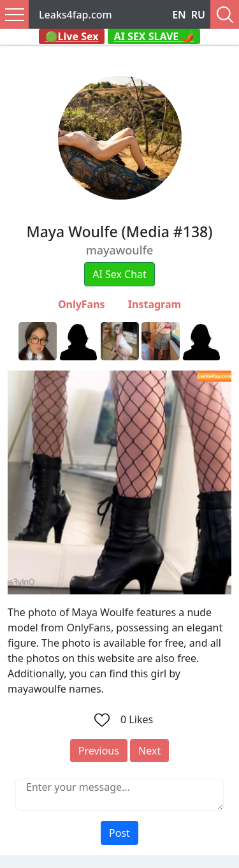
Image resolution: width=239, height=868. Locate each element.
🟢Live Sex (72, 36)
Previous (99, 751)
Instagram (155, 304)
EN (179, 15)
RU (198, 15)
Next (149, 751)
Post (119, 833)
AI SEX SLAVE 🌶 (154, 36)
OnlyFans (82, 304)
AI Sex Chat (119, 274)
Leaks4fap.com (76, 15)
